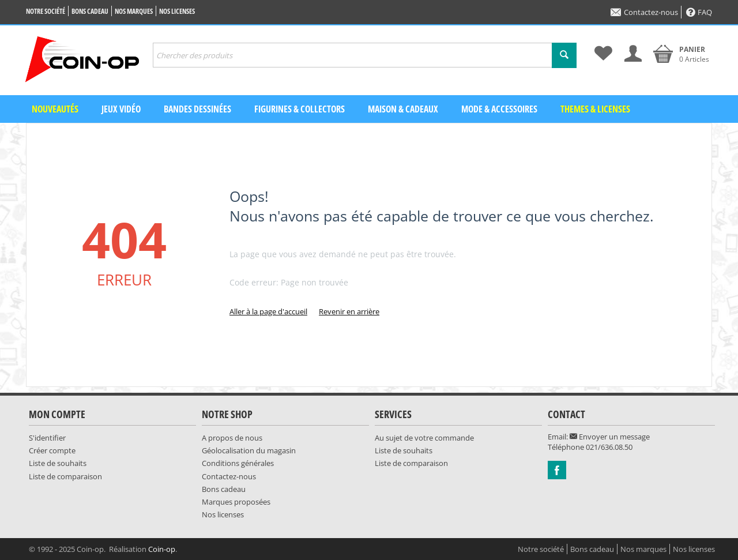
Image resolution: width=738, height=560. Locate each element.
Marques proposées (236, 502)
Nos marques (134, 11)
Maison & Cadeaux (403, 109)
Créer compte (52, 450)
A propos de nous (232, 438)
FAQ (699, 12)
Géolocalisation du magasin (249, 450)
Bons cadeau (90, 11)
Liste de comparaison (65, 476)
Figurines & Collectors (300, 109)
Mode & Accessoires (499, 109)
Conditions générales (238, 463)
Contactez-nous (644, 12)
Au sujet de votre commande (424, 438)
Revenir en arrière (349, 311)
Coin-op (162, 549)
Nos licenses (177, 11)
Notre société (46, 11)
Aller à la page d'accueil (268, 311)
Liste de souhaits (58, 463)
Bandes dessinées (197, 109)
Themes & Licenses (595, 109)
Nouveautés (55, 109)
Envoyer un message (610, 437)
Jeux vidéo (121, 109)
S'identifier (47, 438)
